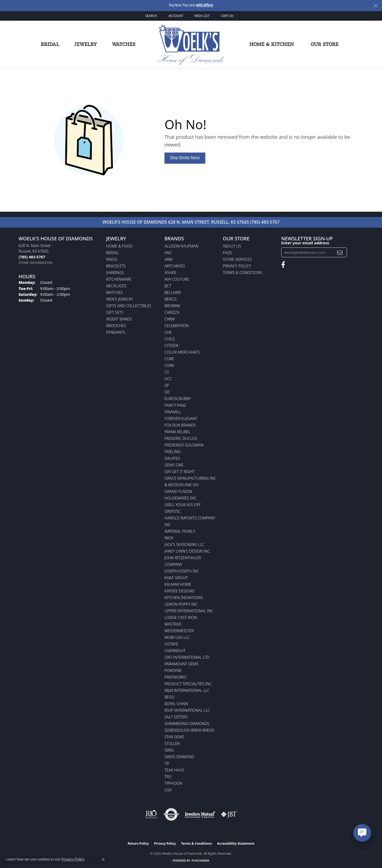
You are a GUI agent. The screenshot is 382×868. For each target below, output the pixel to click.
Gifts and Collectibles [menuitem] (129, 306)
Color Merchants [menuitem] (182, 352)
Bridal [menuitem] (112, 253)
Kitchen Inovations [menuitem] (184, 598)
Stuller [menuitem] (172, 743)
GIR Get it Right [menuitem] (180, 472)
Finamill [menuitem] (173, 412)
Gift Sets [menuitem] (115, 312)
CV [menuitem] (167, 372)
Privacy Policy (237, 266)
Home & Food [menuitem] (119, 246)
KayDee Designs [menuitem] (179, 591)
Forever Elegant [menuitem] (181, 418)
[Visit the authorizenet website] (171, 814)
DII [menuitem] (167, 392)
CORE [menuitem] (169, 359)
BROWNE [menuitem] (172, 306)
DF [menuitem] (167, 385)
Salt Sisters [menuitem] (176, 717)
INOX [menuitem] (169, 538)
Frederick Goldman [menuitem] (184, 445)
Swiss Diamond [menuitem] (179, 757)
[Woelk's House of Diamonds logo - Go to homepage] (191, 45)
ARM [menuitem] (168, 259)
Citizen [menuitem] (171, 346)
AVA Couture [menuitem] (177, 279)
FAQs (227, 253)
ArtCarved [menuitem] (175, 266)
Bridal (50, 45)
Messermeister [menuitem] (179, 631)
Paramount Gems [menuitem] (181, 664)
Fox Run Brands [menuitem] (180, 425)
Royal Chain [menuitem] (176, 704)
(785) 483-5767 (265, 222)
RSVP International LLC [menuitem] (187, 710)
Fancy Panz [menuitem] (175, 405)
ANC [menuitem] (168, 253)
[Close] (376, 6)
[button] (153, 16)
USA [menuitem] (168, 790)
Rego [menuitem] (170, 697)
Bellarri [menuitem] (173, 292)
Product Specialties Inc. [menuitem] (189, 684)
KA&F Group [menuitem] (176, 578)
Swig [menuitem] (169, 750)
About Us (232, 246)
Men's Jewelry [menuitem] (120, 299)
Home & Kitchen (272, 45)
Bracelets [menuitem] (116, 266)
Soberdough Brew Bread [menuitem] (189, 730)
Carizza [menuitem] (172, 312)
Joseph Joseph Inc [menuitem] (182, 571)
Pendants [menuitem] (116, 332)
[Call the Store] (32, 257)
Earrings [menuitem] (115, 273)
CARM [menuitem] (170, 319)
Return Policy (138, 843)
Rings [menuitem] (112, 259)
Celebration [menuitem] (177, 326)
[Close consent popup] (103, 860)
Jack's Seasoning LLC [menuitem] (185, 544)
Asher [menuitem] (170, 273)
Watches (124, 45)
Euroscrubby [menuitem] (178, 399)
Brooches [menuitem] (116, 326)
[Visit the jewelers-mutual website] (200, 814)
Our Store (325, 45)
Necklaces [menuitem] (116, 286)
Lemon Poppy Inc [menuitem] (181, 604)
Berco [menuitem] (170, 299)
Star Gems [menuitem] (174, 737)
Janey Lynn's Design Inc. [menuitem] (188, 551)
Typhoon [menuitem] (173, 783)
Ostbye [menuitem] (171, 644)
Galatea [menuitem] (172, 458)
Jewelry (86, 45)
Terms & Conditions (243, 273)
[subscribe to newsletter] (340, 252)
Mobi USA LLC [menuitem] (177, 637)
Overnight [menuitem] (175, 651)
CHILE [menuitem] (170, 339)
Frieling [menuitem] (173, 452)
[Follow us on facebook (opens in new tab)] (283, 265)
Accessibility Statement (236, 843)
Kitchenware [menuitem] (119, 279)
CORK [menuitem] (169, 365)
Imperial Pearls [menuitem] (180, 531)
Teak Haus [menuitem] (174, 770)
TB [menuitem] (167, 763)
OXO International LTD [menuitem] (187, 657)
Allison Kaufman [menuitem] (181, 246)
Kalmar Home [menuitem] (178, 584)
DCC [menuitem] (168, 379)
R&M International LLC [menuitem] (187, 690)
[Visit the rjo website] (151, 814)
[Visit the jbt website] (229, 814)
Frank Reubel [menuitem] (178, 432)
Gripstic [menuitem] (173, 511)
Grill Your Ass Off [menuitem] (183, 505)
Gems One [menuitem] (174, 465)
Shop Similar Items (185, 158)
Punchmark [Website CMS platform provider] (201, 861)
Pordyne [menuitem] (173, 670)
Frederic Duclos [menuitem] (181, 438)
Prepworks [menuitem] (175, 677)
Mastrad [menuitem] (173, 624)
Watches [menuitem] (114, 292)
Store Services (237, 259)
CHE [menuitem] (168, 332)
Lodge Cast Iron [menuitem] (181, 617)
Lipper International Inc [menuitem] (189, 611)
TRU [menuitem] (168, 777)
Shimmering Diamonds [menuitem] (187, 724)
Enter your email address (305, 243)
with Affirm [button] (205, 5)
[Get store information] (36, 263)
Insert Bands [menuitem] (119, 319)
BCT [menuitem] (168, 286)
